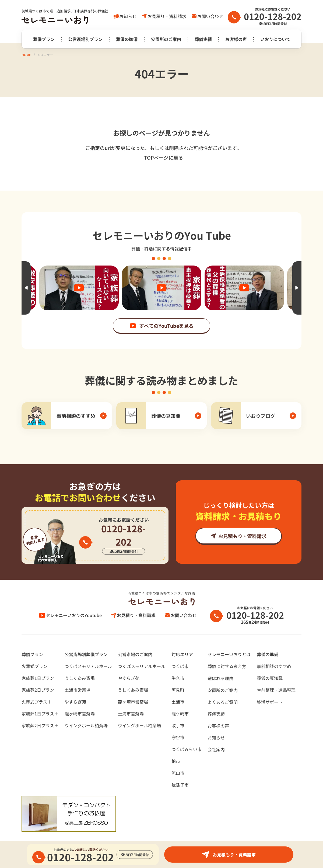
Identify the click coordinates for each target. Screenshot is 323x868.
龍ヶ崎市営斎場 (80, 700)
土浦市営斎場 (78, 677)
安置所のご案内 (166, 39)
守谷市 (178, 724)
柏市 (176, 748)
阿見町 (178, 677)
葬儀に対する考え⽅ (227, 653)
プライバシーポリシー (43, 835)
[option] (162, 288)
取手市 (178, 712)
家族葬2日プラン (38, 677)
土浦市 (178, 688)
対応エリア (182, 641)
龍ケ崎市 (180, 700)
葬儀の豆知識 (270, 665)
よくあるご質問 (223, 689)
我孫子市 (180, 771)
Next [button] (297, 288)
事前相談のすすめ (274, 653)
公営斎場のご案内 (135, 641)
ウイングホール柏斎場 (86, 712)
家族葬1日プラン (38, 665)
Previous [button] (26, 288)
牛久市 (178, 665)
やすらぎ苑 (75, 688)
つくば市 (180, 653)
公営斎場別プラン (85, 39)
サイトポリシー (90, 835)
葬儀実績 (203, 39)
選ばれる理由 (220, 665)
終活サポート (270, 689)
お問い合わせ (210, 16)
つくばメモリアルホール (88, 653)
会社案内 (216, 736)
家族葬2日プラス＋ (40, 712)
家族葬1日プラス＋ (40, 700)
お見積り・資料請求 (167, 16)
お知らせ (128, 16)
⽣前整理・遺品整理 (276, 677)
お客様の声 (236, 39)
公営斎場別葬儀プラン (86, 641)
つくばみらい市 (187, 736)
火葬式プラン (34, 653)
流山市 (178, 760)
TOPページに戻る (164, 157)
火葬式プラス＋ (37, 688)
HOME (26, 55)
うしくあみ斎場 (80, 665)
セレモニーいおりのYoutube (74, 602)
